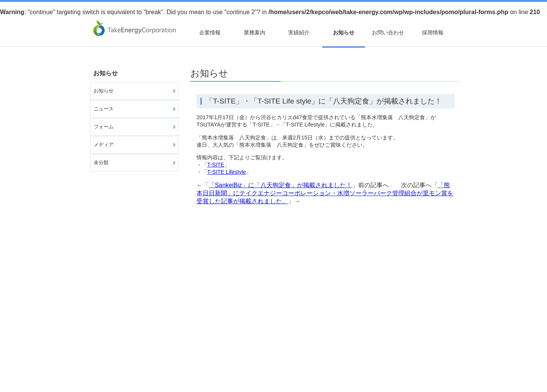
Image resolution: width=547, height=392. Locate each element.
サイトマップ (110, 354)
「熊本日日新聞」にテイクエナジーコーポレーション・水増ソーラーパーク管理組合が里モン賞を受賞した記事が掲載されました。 (325, 193)
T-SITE (216, 165)
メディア (104, 145)
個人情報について (155, 354)
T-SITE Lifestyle (227, 172)
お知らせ (344, 32)
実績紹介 (299, 32)
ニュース (104, 109)
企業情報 (210, 32)
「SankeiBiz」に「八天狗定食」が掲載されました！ (280, 185)
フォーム (104, 127)
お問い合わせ (388, 32)
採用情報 (433, 32)
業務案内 (255, 32)
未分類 (101, 163)
